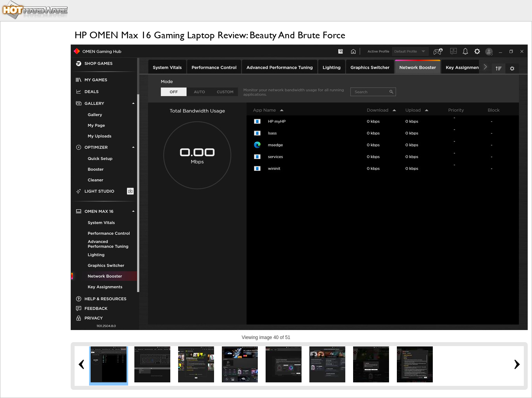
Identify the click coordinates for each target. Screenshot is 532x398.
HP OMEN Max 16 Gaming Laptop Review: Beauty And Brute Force (210, 35)
